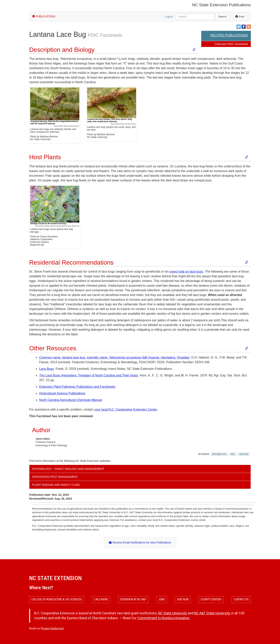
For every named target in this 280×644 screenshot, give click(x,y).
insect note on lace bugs (186, 272)
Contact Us (241, 599)
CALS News (101, 599)
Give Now (183, 599)
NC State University (173, 613)
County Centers (211, 599)
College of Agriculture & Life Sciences (57, 599)
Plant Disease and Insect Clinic (56, 485)
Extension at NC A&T (133, 599)
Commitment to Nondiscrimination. (164, 618)
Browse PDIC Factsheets (231, 44)
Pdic (233, 454)
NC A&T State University (212, 613)
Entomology (219, 454)
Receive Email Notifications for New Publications (140, 542)
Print (240, 17)
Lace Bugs (46, 369)
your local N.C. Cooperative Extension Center (126, 409)
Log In (169, 17)
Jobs (162, 599)
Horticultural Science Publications (62, 393)
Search (222, 17)
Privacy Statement (52, 628)
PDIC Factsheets (105, 35)
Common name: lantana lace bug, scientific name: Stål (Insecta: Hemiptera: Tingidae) (114, 357)
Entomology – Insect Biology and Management (68, 469)
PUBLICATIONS (44, 16)
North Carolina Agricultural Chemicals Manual (70, 400)
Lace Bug (244, 454)
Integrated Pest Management (55, 477)
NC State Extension (55, 578)
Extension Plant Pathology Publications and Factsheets (77, 387)
